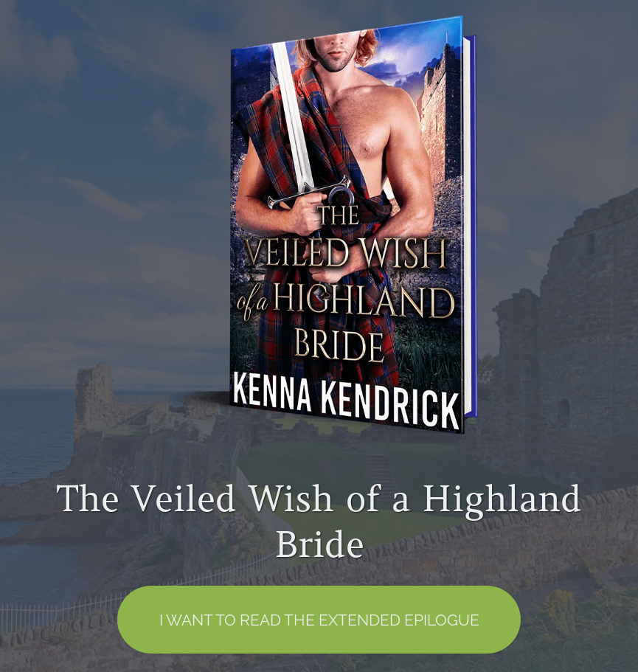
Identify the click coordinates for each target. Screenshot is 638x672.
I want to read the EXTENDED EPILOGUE (319, 620)
